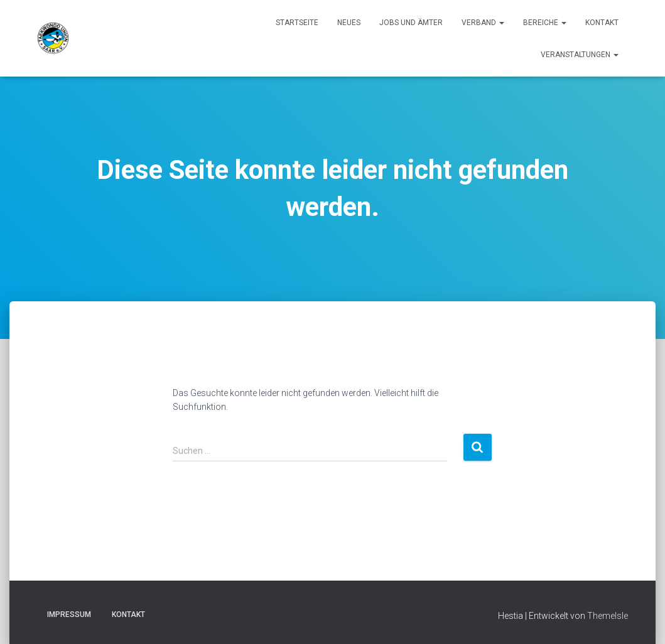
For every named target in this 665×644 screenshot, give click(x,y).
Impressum (69, 614)
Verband (483, 23)
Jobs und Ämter (411, 23)
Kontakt (602, 23)
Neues (349, 23)
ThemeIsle (608, 616)
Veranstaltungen (580, 55)
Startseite (297, 23)
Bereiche (545, 23)
